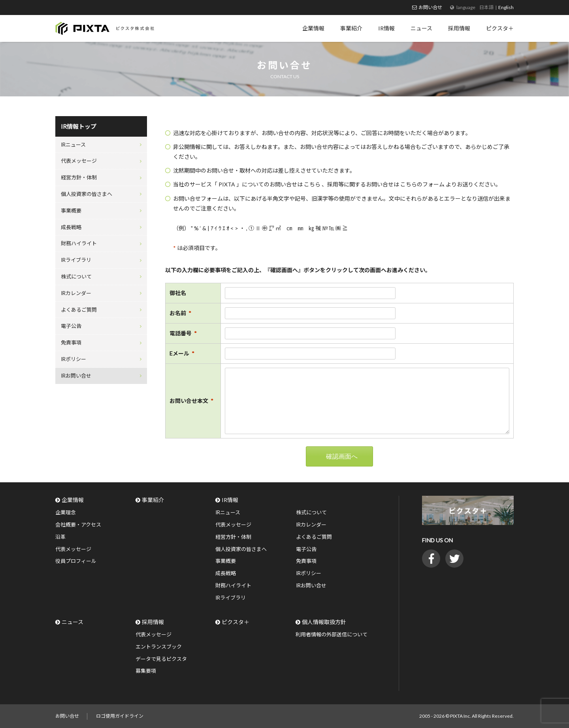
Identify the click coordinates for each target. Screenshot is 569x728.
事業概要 (71, 211)
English (506, 7)
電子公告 (71, 326)
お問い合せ (430, 7)
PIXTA (227, 184)
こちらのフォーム (423, 184)
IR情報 (230, 500)
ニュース (73, 622)
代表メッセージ (79, 161)
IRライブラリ (76, 260)
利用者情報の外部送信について (332, 634)
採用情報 (153, 622)
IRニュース (73, 145)
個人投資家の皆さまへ (87, 194)
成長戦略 (71, 227)
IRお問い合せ (76, 376)
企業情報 (73, 500)
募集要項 (146, 671)
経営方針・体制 (79, 177)
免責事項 (71, 342)
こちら (313, 184)
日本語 (486, 7)
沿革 (60, 537)
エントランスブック (159, 647)
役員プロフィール (76, 561)
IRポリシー (73, 359)
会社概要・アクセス (78, 525)
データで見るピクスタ (161, 659)
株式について (76, 277)
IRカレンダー (76, 293)
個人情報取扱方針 (324, 622)
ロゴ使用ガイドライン (120, 716)
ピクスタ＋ (236, 622)
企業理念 (66, 512)
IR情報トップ (79, 126)
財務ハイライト (79, 243)
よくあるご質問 (79, 310)
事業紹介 (153, 500)
